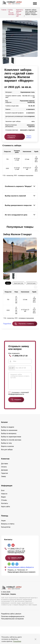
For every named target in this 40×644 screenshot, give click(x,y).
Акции (3, 524)
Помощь (5, 519)
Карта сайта (6, 509)
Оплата (4, 470)
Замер (3, 479)
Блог (3, 493)
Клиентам (5, 462)
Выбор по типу (7, 446)
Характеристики (18, 283)
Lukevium (18, 617)
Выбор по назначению (9, 433)
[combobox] (12, 368)
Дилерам (4, 473)
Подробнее (17, 641)
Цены (8, 283)
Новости (4, 497)
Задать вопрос (29, 137)
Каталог (4, 425)
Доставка (5, 467)
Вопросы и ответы (8, 527)
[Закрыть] (36, 639)
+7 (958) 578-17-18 (20, 356)
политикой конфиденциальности (18, 396)
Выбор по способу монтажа (11, 12)
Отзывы (4, 503)
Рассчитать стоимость (12, 137)
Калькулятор (6, 530)
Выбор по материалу (9, 436)
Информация (7, 489)
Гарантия (4, 476)
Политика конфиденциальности (13, 619)
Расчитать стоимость (26, 324)
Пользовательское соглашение (12, 622)
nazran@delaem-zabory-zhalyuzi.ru (21, 570)
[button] (4, 227)
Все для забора (7, 452)
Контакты (5, 506)
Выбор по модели (8, 430)
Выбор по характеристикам (11, 440)
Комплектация (31, 283)
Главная (4, 10)
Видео (3, 500)
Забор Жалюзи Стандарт (17, 234)
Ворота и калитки (7, 449)
